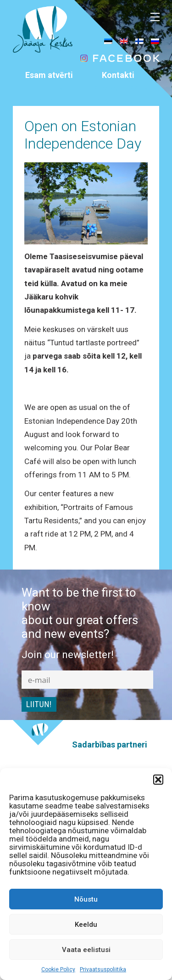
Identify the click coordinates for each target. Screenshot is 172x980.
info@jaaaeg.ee (118, 102)
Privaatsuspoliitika (103, 969)
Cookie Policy (58, 969)
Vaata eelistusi (86, 950)
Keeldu (86, 925)
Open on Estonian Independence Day (83, 135)
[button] (158, 780)
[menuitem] (108, 41)
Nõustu (86, 899)
